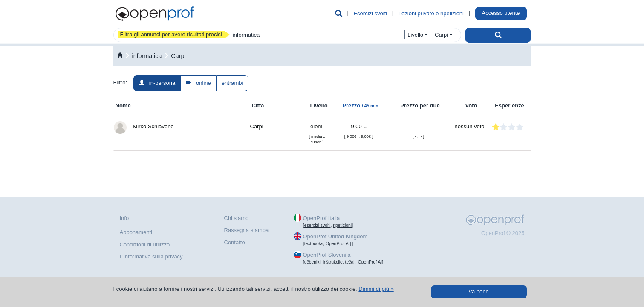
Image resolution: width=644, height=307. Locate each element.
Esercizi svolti (370, 13)
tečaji (350, 262)
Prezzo (360, 106)
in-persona (157, 83)
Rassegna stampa (247, 230)
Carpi (178, 56)
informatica (147, 56)
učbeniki (312, 262)
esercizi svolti (318, 225)
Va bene (478, 291)
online (198, 83)
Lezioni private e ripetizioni (431, 13)
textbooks (314, 244)
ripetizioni (342, 225)
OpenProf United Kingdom (335, 236)
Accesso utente (501, 13)
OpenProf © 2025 (503, 233)
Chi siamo (237, 218)
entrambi (232, 83)
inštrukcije (333, 262)
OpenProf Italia (321, 218)
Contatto (235, 242)
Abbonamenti (136, 232)
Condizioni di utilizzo (145, 245)
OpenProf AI (338, 244)
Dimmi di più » (376, 289)
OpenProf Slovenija (326, 255)
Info (124, 218)
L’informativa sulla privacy (151, 256)
